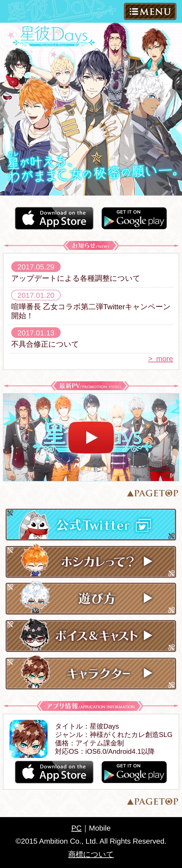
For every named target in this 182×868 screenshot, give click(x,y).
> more (161, 359)
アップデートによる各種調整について (76, 278)
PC (76, 828)
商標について (91, 854)
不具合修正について (45, 344)
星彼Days (54, 36)
